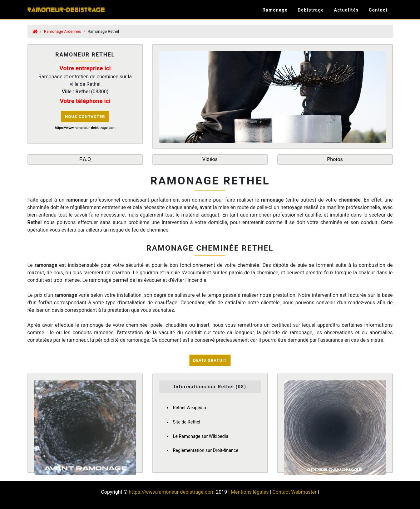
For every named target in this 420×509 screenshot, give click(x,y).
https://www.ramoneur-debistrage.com (172, 492)
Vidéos (210, 159)
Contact (378, 10)
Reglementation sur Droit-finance (206, 450)
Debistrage (311, 10)
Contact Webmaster (294, 492)
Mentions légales (250, 492)
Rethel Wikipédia (190, 408)
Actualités (346, 10)
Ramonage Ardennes (63, 31)
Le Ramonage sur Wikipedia (201, 436)
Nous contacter (85, 117)
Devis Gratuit (210, 360)
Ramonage (275, 10)
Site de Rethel (187, 422)
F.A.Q (85, 159)
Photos (335, 159)
